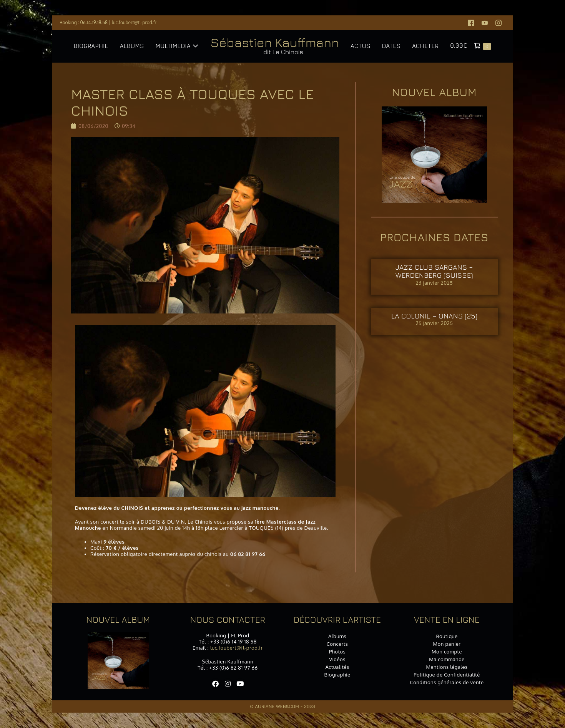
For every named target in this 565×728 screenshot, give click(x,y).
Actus (361, 46)
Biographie (91, 46)
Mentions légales (447, 667)
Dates (391, 46)
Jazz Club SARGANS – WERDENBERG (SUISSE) (434, 271)
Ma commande (447, 659)
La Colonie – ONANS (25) (434, 316)
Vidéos (337, 659)
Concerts (337, 644)
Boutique (447, 636)
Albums (132, 46)
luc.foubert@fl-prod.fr (134, 22)
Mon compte (447, 652)
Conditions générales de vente (447, 682)
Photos (337, 652)
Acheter (425, 46)
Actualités (337, 667)
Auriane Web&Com (277, 706)
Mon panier (447, 644)
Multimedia (177, 46)
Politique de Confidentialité (447, 675)
